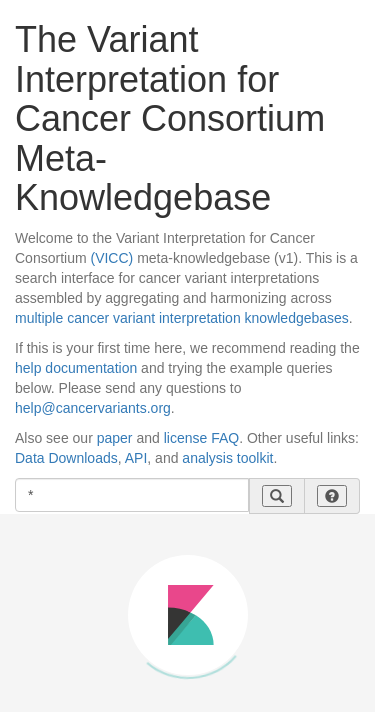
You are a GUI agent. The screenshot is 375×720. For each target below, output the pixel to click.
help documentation (76, 368)
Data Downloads (66, 458)
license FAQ (201, 438)
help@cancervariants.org (93, 408)
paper (115, 438)
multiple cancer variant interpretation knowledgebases (182, 318)
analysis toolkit (227, 458)
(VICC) (111, 258)
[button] (332, 496)
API (136, 458)
